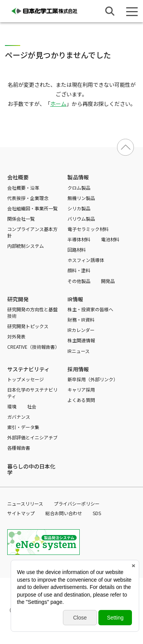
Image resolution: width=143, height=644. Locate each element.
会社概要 (18, 177)
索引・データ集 (23, 427)
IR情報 (75, 299)
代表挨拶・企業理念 (28, 198)
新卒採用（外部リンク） (93, 379)
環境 (12, 406)
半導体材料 (79, 239)
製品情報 (78, 177)
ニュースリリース (25, 503)
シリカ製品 (79, 208)
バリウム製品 (81, 219)
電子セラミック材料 (88, 229)
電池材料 (110, 239)
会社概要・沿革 (23, 188)
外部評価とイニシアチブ (32, 437)
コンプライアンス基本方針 (32, 232)
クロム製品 (79, 188)
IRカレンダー (81, 330)
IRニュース (79, 351)
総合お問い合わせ (64, 513)
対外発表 (16, 336)
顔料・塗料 (79, 270)
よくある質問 (81, 400)
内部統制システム (26, 246)
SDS (97, 513)
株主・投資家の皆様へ (90, 309)
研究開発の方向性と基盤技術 (32, 312)
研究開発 (18, 299)
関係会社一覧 (21, 219)
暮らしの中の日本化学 (31, 469)
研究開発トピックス (28, 326)
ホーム (58, 104)
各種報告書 (19, 448)
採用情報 (78, 369)
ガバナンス (19, 417)
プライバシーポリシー (77, 503)
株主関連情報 (81, 340)
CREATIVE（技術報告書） (33, 347)
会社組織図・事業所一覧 (32, 208)
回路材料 (77, 250)
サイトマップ (21, 513)
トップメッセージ (26, 379)
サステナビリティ (28, 369)
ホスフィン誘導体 (86, 260)
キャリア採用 (81, 389)
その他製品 (79, 281)
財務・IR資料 (81, 320)
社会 (32, 406)
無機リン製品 (81, 198)
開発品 (108, 281)
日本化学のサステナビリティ (32, 393)
